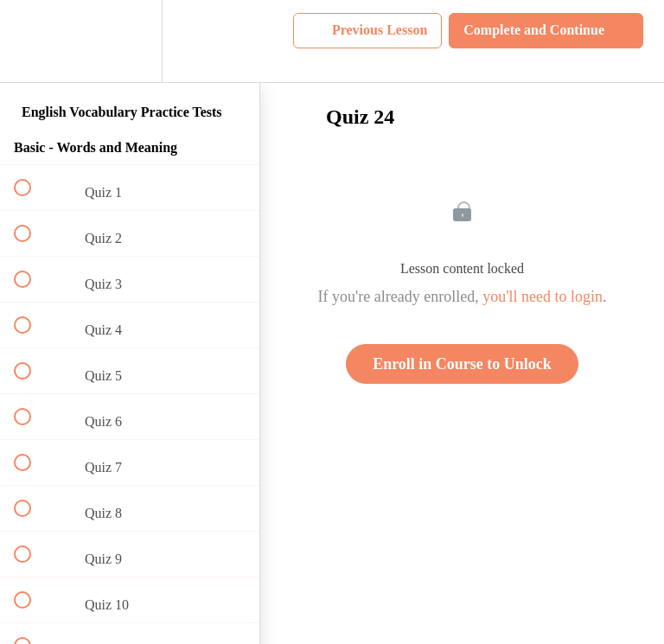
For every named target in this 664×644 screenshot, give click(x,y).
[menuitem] (130, 41)
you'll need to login (543, 296)
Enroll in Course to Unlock (462, 364)
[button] (32, 41)
